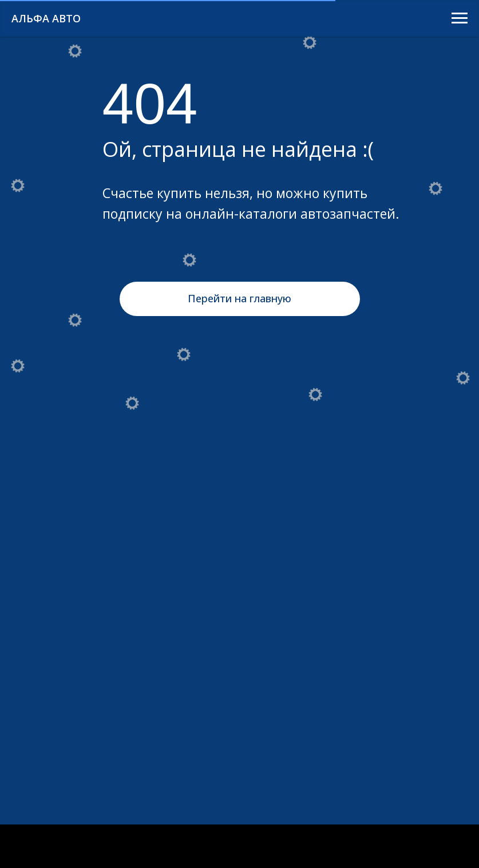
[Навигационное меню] (460, 18)
